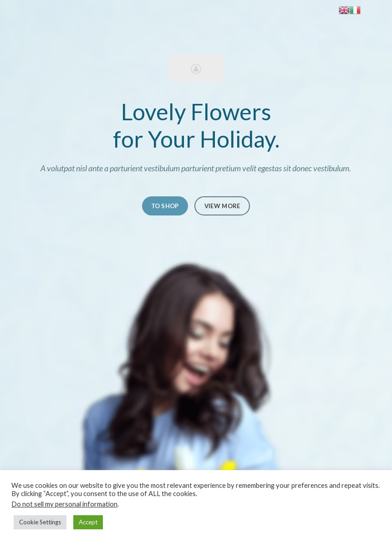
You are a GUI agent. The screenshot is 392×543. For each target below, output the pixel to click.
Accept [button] (88, 522)
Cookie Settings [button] (40, 522)
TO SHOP (165, 206)
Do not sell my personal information (64, 504)
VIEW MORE (222, 206)
